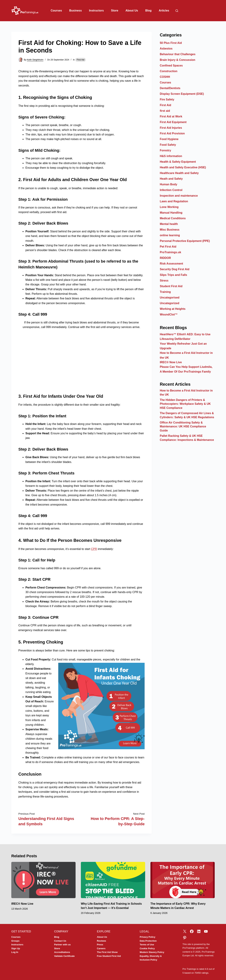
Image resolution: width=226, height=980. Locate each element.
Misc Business (170, 230)
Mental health (169, 224)
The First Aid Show (107, 952)
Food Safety (168, 145)
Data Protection (148, 941)
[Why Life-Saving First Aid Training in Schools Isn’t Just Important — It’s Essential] (113, 880)
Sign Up (16, 948)
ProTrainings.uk (170, 252)
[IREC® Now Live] (43, 880)
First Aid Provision (172, 133)
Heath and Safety (171, 179)
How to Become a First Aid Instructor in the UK (186, 392)
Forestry (165, 150)
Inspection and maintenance (179, 196)
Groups (15, 941)
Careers (101, 948)
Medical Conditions (173, 218)
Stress (164, 281)
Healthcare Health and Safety (179, 173)
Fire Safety (167, 99)
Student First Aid (171, 286)
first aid (165, 111)
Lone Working (169, 207)
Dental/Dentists (170, 88)
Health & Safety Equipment (178, 162)
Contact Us (60, 941)
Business (75, 11)
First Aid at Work (171, 116)
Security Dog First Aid (175, 269)
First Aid (80, 60)
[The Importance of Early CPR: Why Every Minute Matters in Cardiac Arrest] (183, 880)
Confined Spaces (171, 66)
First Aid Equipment (173, 122)
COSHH (165, 77)
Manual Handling (171, 213)
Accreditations (62, 952)
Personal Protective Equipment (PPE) (185, 241)
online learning (170, 235)
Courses (56, 11)
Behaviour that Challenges (178, 54)
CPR (94, 549)
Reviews (102, 941)
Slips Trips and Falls (173, 275)
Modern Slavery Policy (152, 952)
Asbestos (166, 49)
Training (165, 292)
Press (100, 945)
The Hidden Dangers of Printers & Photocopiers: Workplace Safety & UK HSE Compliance (185, 404)
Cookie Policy (147, 948)
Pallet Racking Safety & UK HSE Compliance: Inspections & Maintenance (187, 438)
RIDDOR (165, 258)
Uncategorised (170, 298)
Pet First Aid (168, 247)
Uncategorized (169, 303)
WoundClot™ (169, 314)
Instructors (96, 11)
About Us (132, 11)
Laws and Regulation (174, 201)
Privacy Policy (147, 937)
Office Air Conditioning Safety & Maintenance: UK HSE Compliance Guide (183, 427)
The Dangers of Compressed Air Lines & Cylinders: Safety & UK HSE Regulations (187, 415)
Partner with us (62, 945)
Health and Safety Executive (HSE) (183, 167)
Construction (169, 71)
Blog (148, 11)
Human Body (169, 184)
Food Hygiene (169, 139)
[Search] (177, 11)
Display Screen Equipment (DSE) (182, 94)
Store (115, 11)
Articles (164, 11)
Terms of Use (147, 945)
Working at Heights (173, 309)
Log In (15, 952)
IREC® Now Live (171, 362)
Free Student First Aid (109, 956)
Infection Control (171, 190)
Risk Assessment (171, 264)
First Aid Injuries (171, 128)
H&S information (171, 156)
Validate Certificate (64, 956)
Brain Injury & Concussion (178, 60)
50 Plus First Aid (171, 43)
